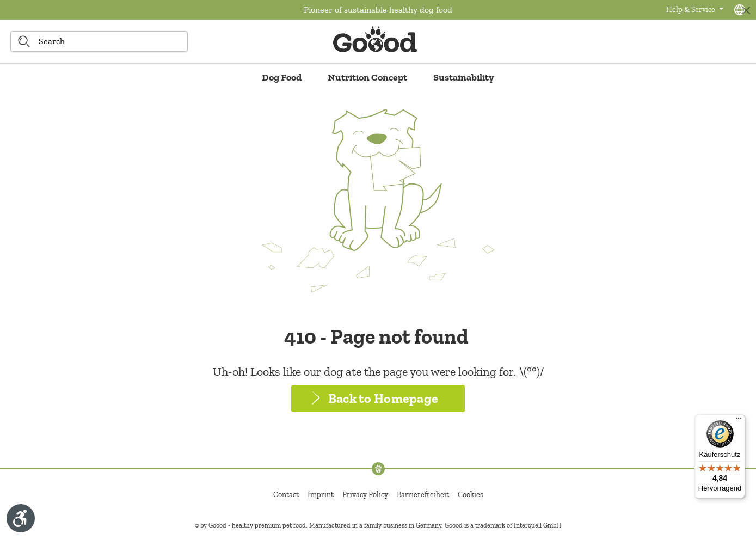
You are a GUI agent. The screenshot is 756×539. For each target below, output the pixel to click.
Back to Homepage (383, 398)
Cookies (471, 495)
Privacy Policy (365, 495)
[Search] (24, 41)
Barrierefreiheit (423, 495)
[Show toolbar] (21, 518)
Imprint (321, 495)
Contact (286, 495)
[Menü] (739, 421)
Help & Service (692, 10)
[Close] (746, 10)
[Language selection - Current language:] (740, 10)
